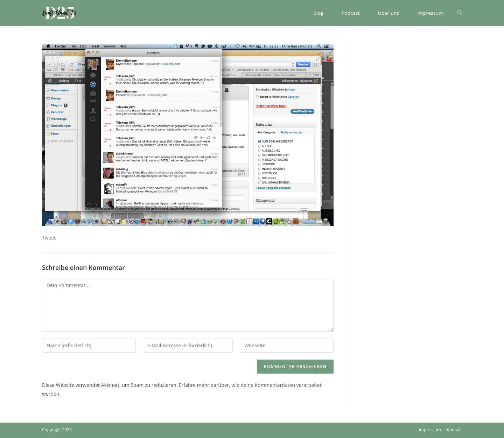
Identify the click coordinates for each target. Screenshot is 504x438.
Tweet (49, 238)
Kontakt (454, 430)
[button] (59, 13)
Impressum (430, 430)
